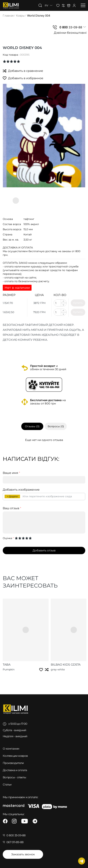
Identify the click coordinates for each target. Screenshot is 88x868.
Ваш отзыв (12, 508)
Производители (13, 763)
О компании (11, 749)
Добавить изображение (21, 490)
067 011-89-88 (15, 842)
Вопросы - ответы (14, 777)
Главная (8, 16)
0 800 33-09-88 (16, 835)
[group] (44, 136)
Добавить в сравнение (23, 71)
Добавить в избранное (23, 78)
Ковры (20, 16)
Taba (7, 665)
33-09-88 (71, 27)
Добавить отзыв (44, 550)
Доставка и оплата (15, 770)
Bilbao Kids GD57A (66, 665)
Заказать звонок (23, 854)
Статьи (7, 784)
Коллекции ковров (15, 756)
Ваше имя (11, 473)
